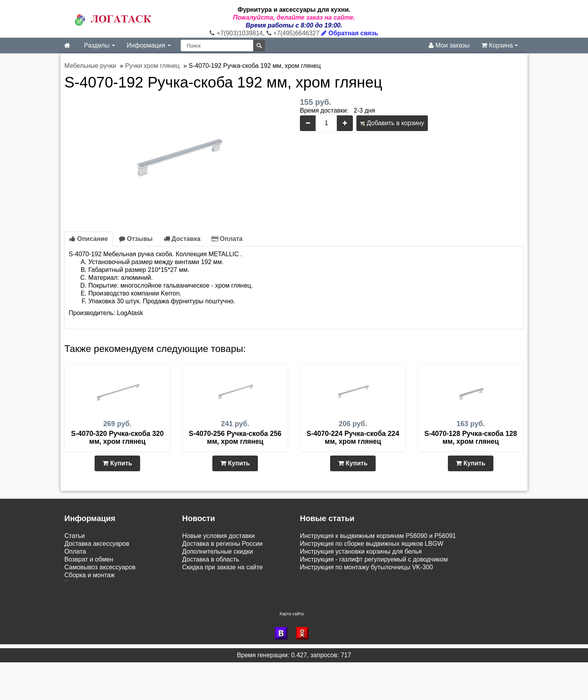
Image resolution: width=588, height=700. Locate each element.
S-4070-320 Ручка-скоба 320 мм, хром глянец (117, 437)
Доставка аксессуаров (97, 544)
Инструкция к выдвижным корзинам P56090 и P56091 (378, 536)
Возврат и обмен (89, 559)
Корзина (499, 45)
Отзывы (136, 239)
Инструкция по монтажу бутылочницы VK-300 (366, 567)
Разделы (100, 45)
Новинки (77, 591)
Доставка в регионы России (222, 544)
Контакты (78, 623)
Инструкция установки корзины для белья (361, 551)
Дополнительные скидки (217, 551)
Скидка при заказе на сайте (222, 567)
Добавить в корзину (392, 123)
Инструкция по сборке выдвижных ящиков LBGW (372, 544)
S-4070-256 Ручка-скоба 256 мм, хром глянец (235, 437)
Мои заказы (449, 45)
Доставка (182, 239)
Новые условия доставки (218, 536)
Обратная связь (350, 33)
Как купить (80, 583)
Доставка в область (211, 559)
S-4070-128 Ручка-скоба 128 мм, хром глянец (471, 437)
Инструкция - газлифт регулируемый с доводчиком (374, 559)
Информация (149, 45)
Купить (117, 463)
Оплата (227, 239)
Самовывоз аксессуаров (100, 567)
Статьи (75, 536)
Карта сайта (291, 651)
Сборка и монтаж (89, 575)
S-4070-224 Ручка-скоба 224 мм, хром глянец (353, 437)
